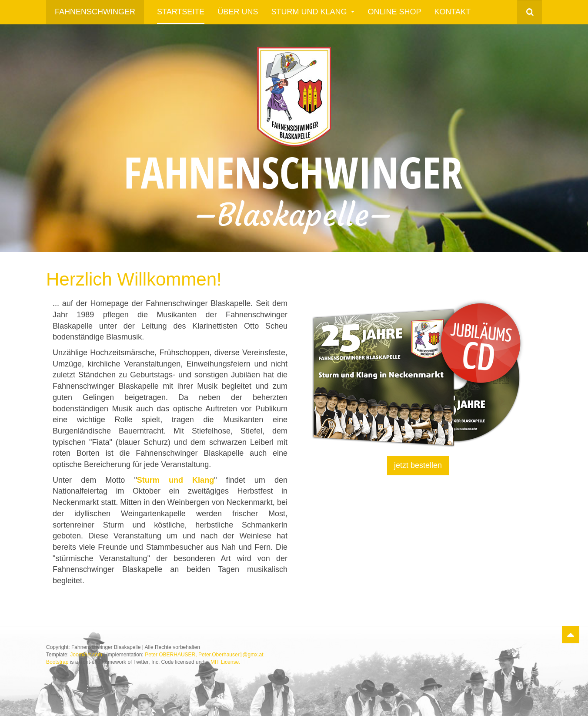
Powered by (502, 655)
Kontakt (452, 12)
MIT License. (225, 662)
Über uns (238, 12)
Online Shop (394, 12)
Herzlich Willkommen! (134, 279)
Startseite (181, 12)
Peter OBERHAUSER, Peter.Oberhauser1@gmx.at (204, 655)
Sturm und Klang (313, 12)
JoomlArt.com (86, 655)
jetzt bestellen (418, 465)
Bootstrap (57, 662)
